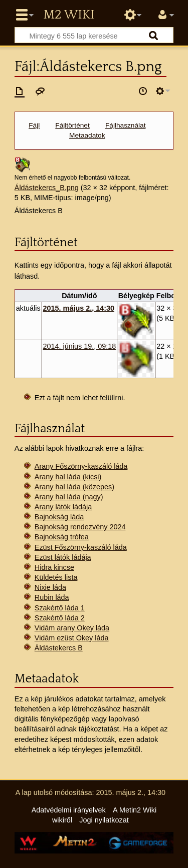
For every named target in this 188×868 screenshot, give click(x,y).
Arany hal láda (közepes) (74, 487)
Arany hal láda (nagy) (69, 497)
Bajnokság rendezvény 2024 (80, 527)
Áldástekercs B (59, 648)
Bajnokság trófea (62, 537)
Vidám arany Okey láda (72, 628)
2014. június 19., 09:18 (80, 346)
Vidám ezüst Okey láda (72, 638)
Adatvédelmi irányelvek (69, 810)
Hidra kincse (54, 567)
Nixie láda (50, 587)
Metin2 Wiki (69, 15)
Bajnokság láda (59, 517)
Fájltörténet (72, 125)
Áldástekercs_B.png (47, 188)
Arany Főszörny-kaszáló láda (81, 466)
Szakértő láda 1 (60, 608)
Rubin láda (52, 597)
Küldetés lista (56, 577)
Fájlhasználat (126, 125)
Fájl (34, 125)
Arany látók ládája (63, 507)
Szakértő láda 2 (60, 618)
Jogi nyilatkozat (104, 820)
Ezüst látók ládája (63, 557)
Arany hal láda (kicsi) (68, 477)
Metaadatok (87, 135)
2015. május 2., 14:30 (79, 308)
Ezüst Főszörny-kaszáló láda (81, 547)
